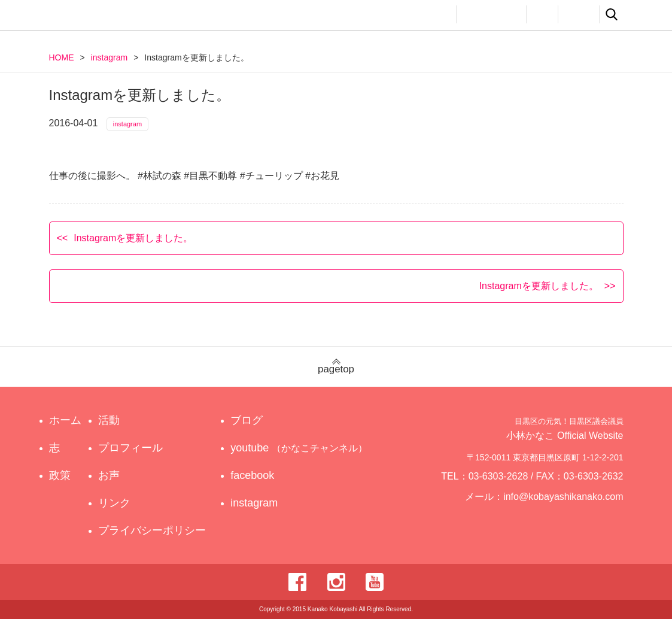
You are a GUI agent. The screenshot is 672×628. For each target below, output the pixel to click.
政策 (395, 14)
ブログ (258, 429)
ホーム (65, 429)
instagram (109, 57)
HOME (62, 57)
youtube (301, 457)
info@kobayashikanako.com (571, 511)
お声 (542, 14)
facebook (264, 484)
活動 (436, 14)
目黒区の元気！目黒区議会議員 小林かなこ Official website (160, 16)
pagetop (336, 376)
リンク (579, 14)
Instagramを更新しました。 (133, 246)
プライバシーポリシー (155, 539)
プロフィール (491, 14)
